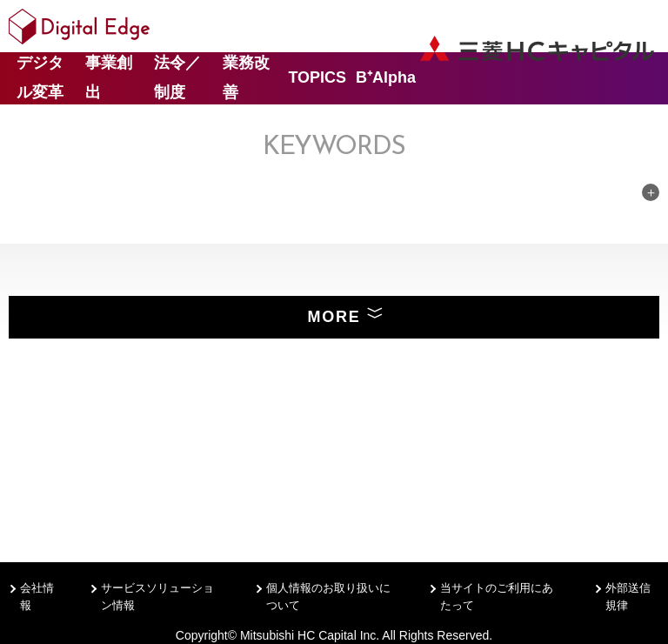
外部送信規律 (628, 597)
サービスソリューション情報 (157, 597)
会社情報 (37, 597)
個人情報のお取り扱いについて (328, 597)
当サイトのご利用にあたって (497, 597)
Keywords (334, 148)
